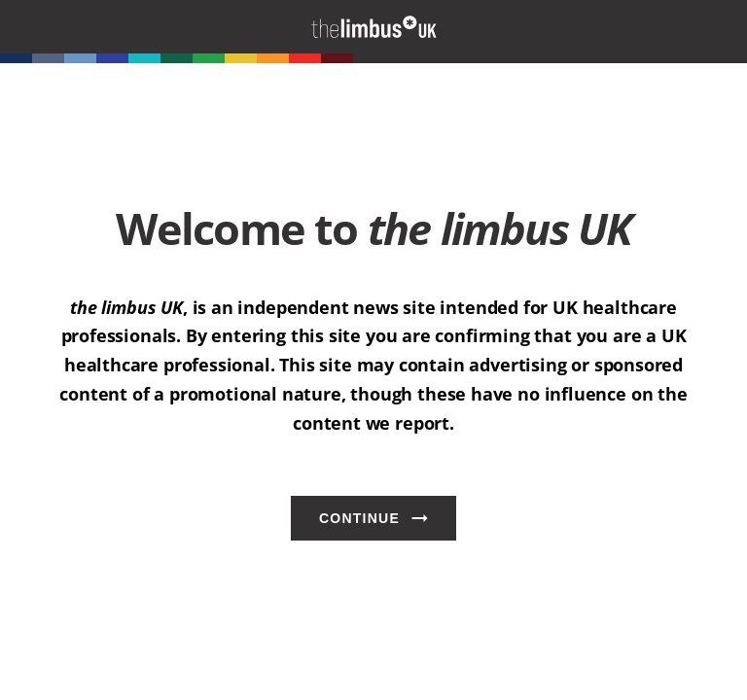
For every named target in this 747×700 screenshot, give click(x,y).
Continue (359, 518)
